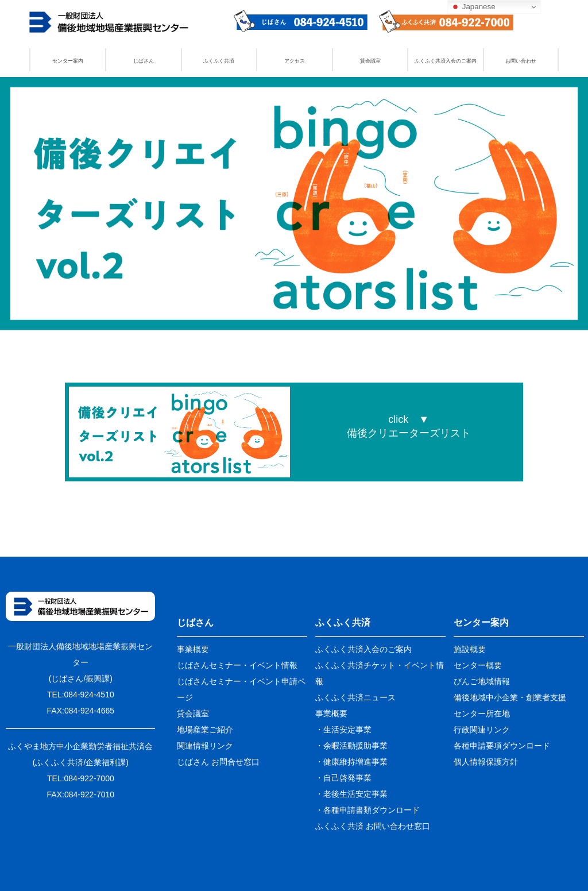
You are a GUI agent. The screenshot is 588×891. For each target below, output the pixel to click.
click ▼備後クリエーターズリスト (409, 426)
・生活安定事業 (343, 730)
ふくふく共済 (219, 61)
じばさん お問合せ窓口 (218, 762)
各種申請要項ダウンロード (502, 746)
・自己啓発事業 (343, 778)
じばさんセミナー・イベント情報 (237, 665)
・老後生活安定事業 (351, 794)
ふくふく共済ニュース (355, 697)
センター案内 (68, 61)
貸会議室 (370, 61)
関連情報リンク (205, 746)
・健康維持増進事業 (351, 762)
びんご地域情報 (482, 681)
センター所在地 (482, 713)
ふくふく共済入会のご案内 (446, 61)
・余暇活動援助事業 (351, 746)
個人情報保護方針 (486, 762)
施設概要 (470, 649)
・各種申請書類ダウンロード (367, 810)
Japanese (473, 7)
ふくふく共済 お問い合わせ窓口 (373, 826)
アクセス (295, 61)
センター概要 (478, 665)
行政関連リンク (482, 730)
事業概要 (193, 649)
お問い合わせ (521, 61)
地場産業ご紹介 (205, 730)
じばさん (144, 61)
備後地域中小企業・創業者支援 (510, 697)
